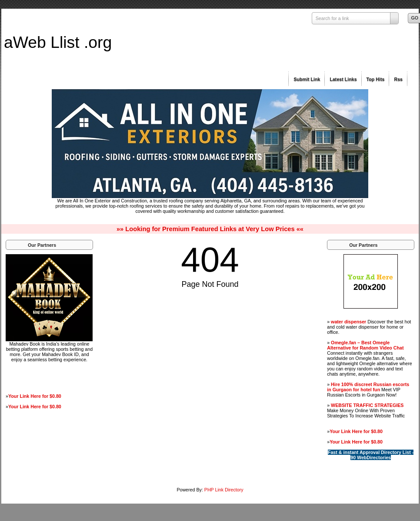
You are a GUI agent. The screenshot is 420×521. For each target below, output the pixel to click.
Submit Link (307, 79)
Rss (398, 79)
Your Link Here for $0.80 (35, 396)
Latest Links (343, 79)
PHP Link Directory (224, 490)
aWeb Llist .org (58, 42)
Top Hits (376, 79)
